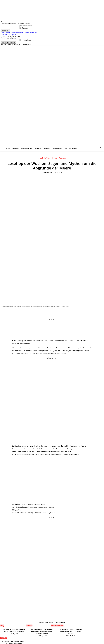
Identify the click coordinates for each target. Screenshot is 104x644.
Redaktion (49, 173)
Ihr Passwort (24, 28)
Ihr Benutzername (26, 26)
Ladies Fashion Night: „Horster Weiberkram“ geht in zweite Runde (70, 630)
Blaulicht (29, 626)
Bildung (54, 158)
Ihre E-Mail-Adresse (27, 40)
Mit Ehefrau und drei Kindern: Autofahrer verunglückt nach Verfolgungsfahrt (42, 631)
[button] (101, 148)
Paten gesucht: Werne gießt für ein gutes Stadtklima (70, 640)
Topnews (62, 158)
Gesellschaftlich (44, 158)
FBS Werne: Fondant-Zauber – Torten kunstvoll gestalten (14, 630)
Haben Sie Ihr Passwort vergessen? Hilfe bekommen (19, 32)
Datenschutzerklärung (8, 34)
